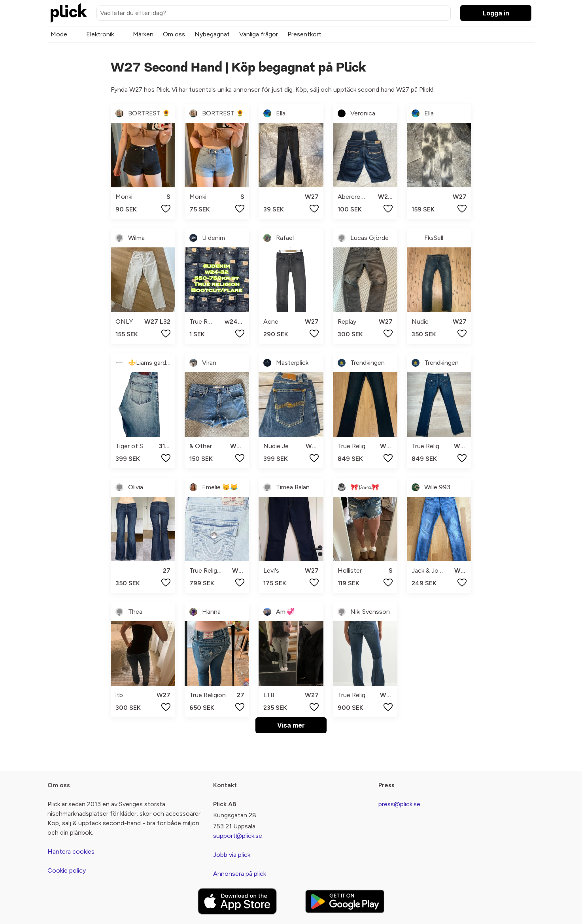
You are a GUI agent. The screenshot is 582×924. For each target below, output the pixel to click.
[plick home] (69, 13)
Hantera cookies (71, 851)
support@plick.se (238, 836)
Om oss (174, 34)
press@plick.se (399, 804)
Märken (143, 34)
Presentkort (304, 34)
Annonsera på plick (240, 874)
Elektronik (100, 34)
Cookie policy (67, 870)
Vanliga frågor (259, 34)
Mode (59, 34)
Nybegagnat (212, 34)
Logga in (496, 13)
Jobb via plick (232, 855)
